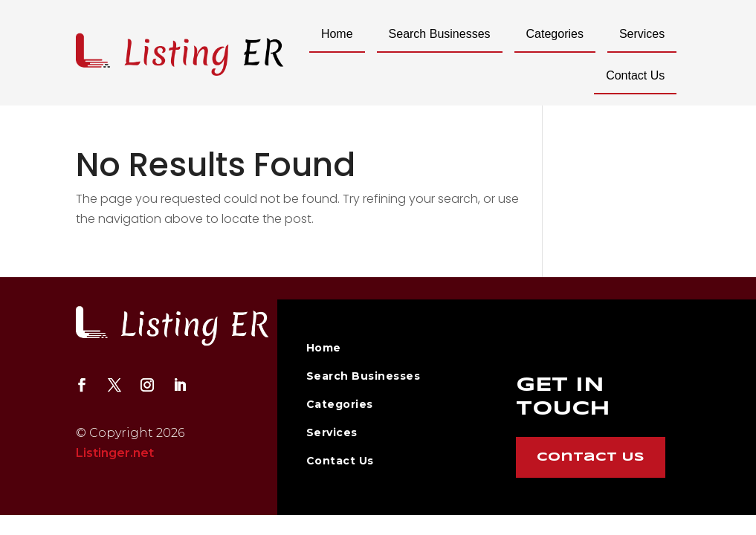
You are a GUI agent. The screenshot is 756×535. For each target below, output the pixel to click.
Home (337, 34)
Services (642, 34)
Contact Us (635, 75)
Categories (555, 34)
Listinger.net (115, 453)
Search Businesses (440, 34)
